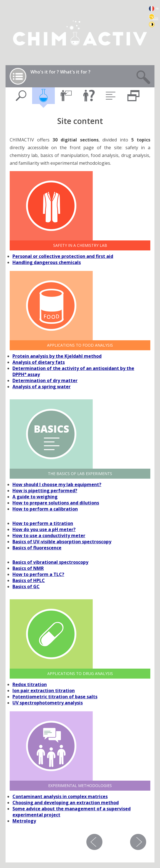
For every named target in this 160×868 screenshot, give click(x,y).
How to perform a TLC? (38, 574)
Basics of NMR (28, 568)
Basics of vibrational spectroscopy (50, 562)
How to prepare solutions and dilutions (56, 503)
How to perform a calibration (45, 509)
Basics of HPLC (29, 580)
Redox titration (30, 684)
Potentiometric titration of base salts (55, 697)
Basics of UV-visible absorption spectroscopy (62, 542)
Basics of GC (26, 587)
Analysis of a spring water (42, 387)
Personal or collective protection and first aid (63, 256)
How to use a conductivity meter (49, 535)
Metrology (24, 821)
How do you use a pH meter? (44, 529)
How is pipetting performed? (45, 491)
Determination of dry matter (45, 380)
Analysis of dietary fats (39, 362)
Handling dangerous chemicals (47, 262)
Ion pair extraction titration (44, 691)
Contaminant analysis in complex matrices (60, 796)
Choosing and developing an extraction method (66, 803)
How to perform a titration (43, 523)
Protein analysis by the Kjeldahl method (57, 356)
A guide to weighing (35, 497)
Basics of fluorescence (37, 548)
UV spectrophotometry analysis (48, 703)
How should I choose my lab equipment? (57, 484)
